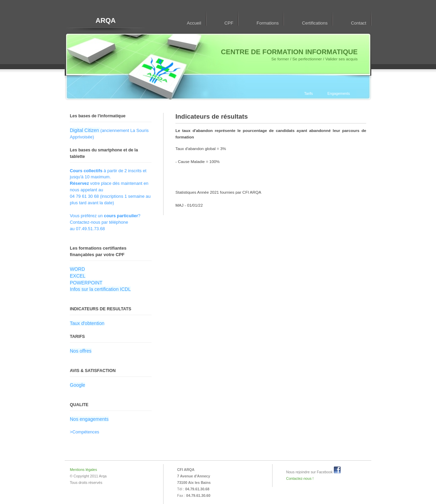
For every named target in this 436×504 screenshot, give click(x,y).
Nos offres (81, 351)
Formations (268, 23)
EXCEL (78, 276)
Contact (359, 23)
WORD (77, 269)
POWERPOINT (86, 283)
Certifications (315, 23)
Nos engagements (89, 419)
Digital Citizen (85, 130)
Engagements (339, 93)
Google (77, 385)
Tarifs (308, 93)
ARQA (105, 20)
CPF (229, 23)
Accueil (194, 23)
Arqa (103, 476)
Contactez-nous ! (300, 478)
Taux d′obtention (87, 323)
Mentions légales (83, 470)
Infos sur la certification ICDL (100, 289)
